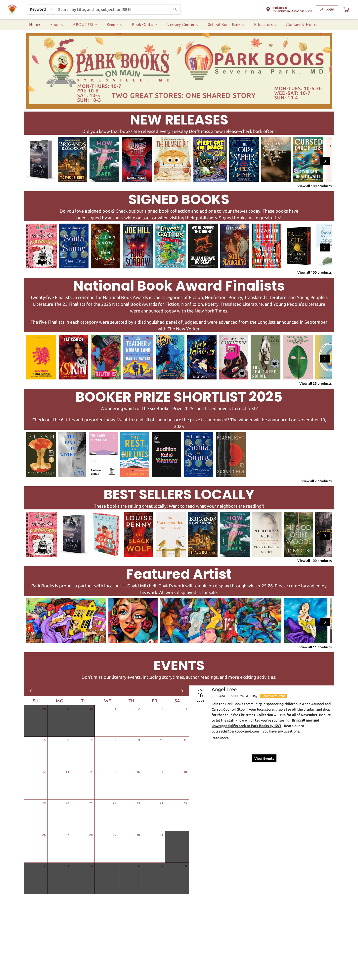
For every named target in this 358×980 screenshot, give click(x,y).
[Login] (327, 9)
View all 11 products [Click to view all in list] (315, 647)
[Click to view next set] (325, 161)
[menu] (179, 24)
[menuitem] (35, 24)
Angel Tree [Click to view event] (224, 689)
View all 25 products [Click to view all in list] (315, 383)
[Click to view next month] (182, 691)
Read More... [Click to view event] (222, 738)
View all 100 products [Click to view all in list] (314, 186)
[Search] (175, 9)
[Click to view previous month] (31, 691)
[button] (289, 10)
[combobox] (41, 9)
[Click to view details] (41, 160)
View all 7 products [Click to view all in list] (316, 481)
